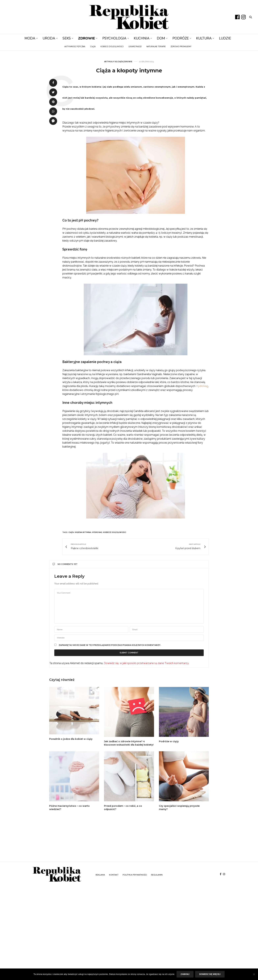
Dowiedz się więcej (210, 974)
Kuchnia (142, 38)
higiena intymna (83, 532)
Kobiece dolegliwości (112, 47)
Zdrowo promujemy (181, 47)
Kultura (204, 38)
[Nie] (254, 974)
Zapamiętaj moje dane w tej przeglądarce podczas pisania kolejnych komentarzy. (110, 645)
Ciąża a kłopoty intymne (129, 71)
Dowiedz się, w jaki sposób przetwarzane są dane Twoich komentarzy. (146, 663)
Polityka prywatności (135, 875)
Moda (30, 38)
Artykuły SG (111, 62)
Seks (67, 38)
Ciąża (93, 47)
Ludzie (225, 38)
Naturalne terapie (156, 47)
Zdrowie (87, 38)
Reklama (100, 875)
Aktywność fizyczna (75, 47)
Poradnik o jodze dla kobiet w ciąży (71, 739)
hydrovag (97, 532)
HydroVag (202, 386)
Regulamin (157, 875)
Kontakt (114, 875)
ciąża (71, 532)
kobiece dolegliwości (115, 532)
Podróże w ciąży (169, 741)
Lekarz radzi (135, 47)
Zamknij (185, 974)
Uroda (49, 38)
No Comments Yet (65, 564)
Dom (161, 38)
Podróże (181, 38)
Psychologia (114, 38)
